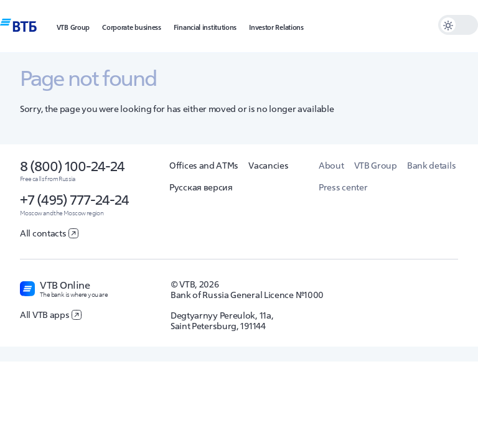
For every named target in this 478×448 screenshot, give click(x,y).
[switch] (458, 25)
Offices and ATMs (204, 166)
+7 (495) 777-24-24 (74, 200)
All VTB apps (51, 315)
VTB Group (376, 166)
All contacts (49, 233)
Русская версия (201, 187)
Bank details (431, 166)
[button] (73, 26)
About (331, 166)
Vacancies (268, 166)
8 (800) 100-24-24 (72, 166)
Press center (343, 187)
